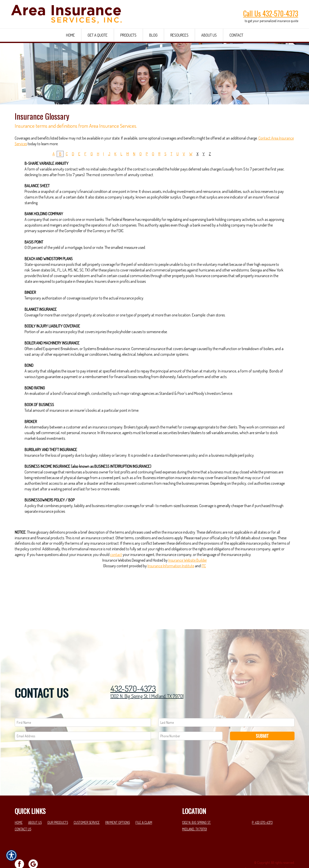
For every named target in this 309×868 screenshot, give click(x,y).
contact (116, 592)
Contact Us (23, 812)
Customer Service (87, 806)
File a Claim (144, 806)
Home (19, 806)
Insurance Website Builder (188, 598)
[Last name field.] (226, 705)
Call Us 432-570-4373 (271, 13)
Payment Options (118, 806)
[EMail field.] (83, 719)
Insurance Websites (117, 598)
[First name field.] (83, 705)
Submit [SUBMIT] (262, 719)
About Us (35, 806)
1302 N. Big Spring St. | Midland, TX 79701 (147, 679)
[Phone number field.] (191, 719)
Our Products (58, 806)
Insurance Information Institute (171, 603)
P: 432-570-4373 (262, 806)
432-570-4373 (133, 672)
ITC (204, 603)
